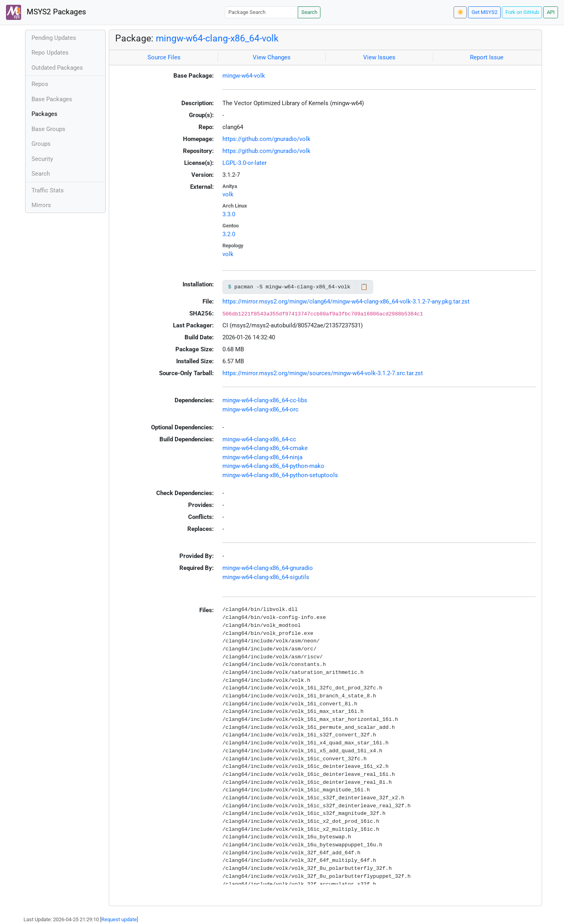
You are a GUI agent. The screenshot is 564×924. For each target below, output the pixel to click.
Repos (40, 84)
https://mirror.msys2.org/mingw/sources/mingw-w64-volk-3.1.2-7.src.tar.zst (323, 373)
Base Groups (48, 129)
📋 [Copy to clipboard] (364, 287)
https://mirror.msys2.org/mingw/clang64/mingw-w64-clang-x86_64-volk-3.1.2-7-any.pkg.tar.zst (346, 301)
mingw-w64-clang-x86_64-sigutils (266, 577)
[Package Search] (261, 12)
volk (228, 194)
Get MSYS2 (484, 12)
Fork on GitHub (522, 12)
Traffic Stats (48, 190)
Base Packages (52, 99)
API (551, 12)
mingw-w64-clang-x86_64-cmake (265, 448)
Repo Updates (50, 53)
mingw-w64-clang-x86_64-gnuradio (268, 568)
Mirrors (41, 205)
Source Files (164, 57)
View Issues (379, 57)
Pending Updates (54, 38)
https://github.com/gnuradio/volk (266, 139)
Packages (44, 114)
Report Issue (487, 57)
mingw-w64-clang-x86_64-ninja (262, 457)
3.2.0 (229, 234)
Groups (41, 144)
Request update (119, 919)
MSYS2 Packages (46, 12)
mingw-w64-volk (244, 76)
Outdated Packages (57, 68)
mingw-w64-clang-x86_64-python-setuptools (280, 475)
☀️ (460, 12)
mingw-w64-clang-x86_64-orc (260, 409)
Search (309, 12)
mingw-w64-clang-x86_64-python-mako (273, 466)
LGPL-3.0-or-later (245, 163)
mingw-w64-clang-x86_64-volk (217, 38)
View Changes (272, 57)
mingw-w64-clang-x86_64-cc (259, 439)
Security (42, 159)
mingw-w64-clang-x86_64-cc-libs (265, 400)
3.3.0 (229, 214)
